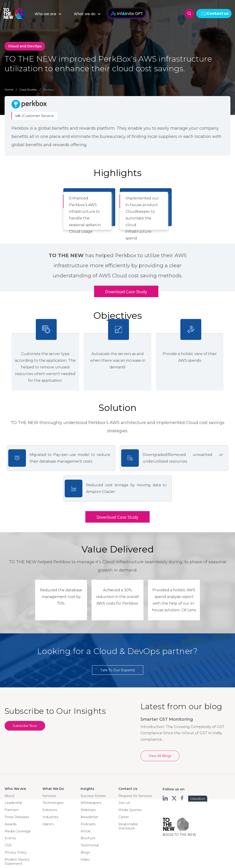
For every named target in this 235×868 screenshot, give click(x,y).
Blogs (85, 852)
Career (124, 817)
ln (166, 798)
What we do (85, 14)
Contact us (218, 13)
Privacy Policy (16, 852)
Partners (11, 810)
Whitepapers (91, 803)
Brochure (88, 838)
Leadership (13, 803)
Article (86, 831)
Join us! (124, 803)
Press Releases (17, 817)
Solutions (50, 810)
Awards (10, 824)
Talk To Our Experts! (118, 670)
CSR (8, 845)
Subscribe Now (25, 726)
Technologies (53, 803)
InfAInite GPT (127, 14)
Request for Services (135, 796)
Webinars (88, 810)
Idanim (48, 824)
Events (10, 838)
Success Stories (93, 796)
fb (183, 798)
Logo (16, 14)
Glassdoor (198, 799)
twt (174, 798)
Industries (50, 817)
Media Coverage (18, 831)
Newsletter (90, 817)
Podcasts (88, 824)
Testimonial (90, 845)
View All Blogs (160, 756)
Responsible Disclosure (128, 826)
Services (49, 796)
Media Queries (130, 810)
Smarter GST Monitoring (167, 719)
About (10, 796)
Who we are (45, 14)
